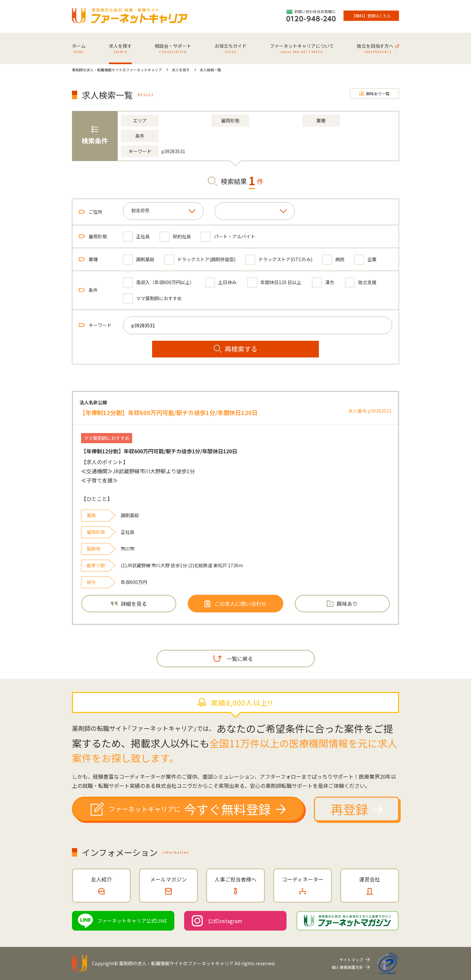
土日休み (221, 282)
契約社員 (175, 236)
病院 (333, 259)
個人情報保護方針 (347, 967)
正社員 (136, 236)
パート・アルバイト (228, 236)
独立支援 (361, 282)
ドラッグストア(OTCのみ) (279, 259)
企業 (365, 259)
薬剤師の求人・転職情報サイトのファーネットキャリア (176, 963)
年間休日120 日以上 (274, 282)
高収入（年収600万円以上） (159, 282)
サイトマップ (351, 960)
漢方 (323, 282)
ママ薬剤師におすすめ (152, 298)
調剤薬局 (139, 259)
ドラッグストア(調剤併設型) (200, 259)
